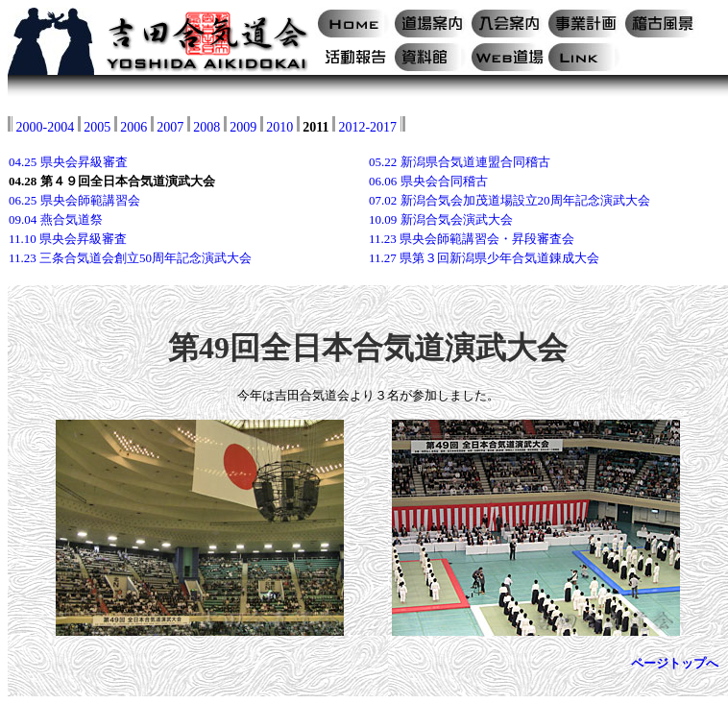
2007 (170, 127)
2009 (243, 127)
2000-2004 (46, 127)
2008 (206, 127)
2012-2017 (367, 127)
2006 (133, 127)
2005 (97, 127)
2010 (279, 127)
